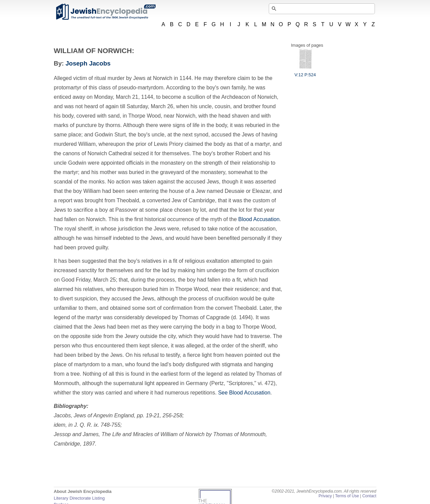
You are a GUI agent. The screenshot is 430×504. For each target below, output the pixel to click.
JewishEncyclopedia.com (105, 12)
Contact (369, 496)
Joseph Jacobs (88, 63)
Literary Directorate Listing (79, 498)
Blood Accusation (259, 219)
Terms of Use (347, 496)
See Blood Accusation (244, 393)
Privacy (325, 496)
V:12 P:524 (305, 72)
